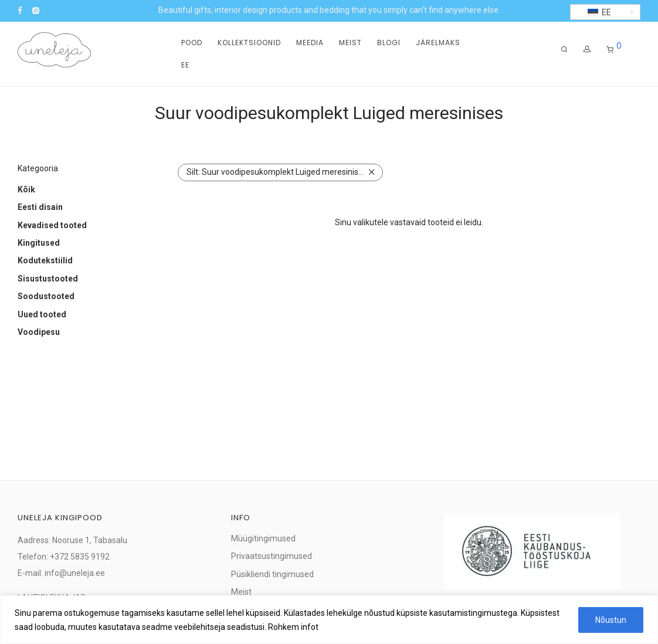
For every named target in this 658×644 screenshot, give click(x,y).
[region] (329, 620)
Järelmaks (438, 43)
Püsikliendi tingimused (272, 574)
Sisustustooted (48, 279)
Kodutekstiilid (45, 260)
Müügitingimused (263, 538)
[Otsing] (564, 50)
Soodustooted (46, 296)
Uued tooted (42, 314)
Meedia (310, 43)
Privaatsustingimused (272, 556)
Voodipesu (39, 332)
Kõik (26, 189)
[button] (605, 12)
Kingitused (39, 243)
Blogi (389, 43)
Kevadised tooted (52, 225)
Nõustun (611, 620)
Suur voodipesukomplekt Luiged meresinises (277, 172)
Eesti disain (40, 207)
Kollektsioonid (249, 43)
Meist (350, 43)
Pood (192, 43)
